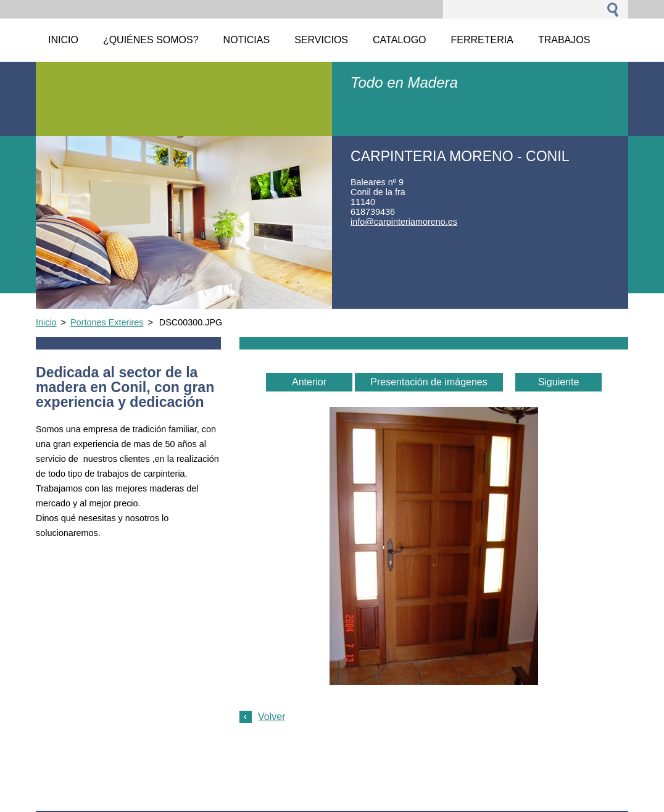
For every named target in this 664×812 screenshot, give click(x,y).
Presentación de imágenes (429, 382)
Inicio (46, 322)
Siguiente (559, 382)
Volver (272, 717)
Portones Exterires (107, 322)
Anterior (309, 382)
